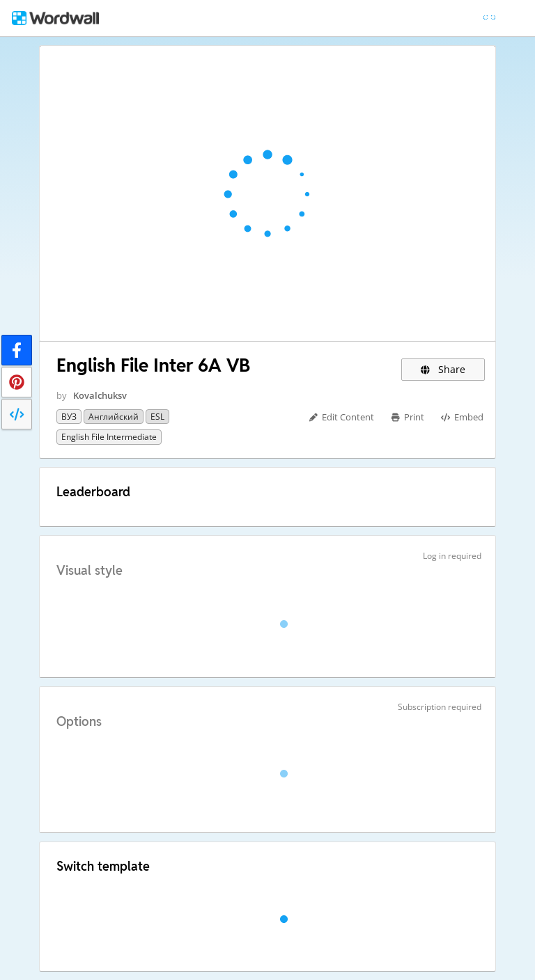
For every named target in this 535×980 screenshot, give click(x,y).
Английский (114, 417)
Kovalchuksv (100, 395)
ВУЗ (69, 417)
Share (443, 369)
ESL (157, 417)
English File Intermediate (109, 437)
